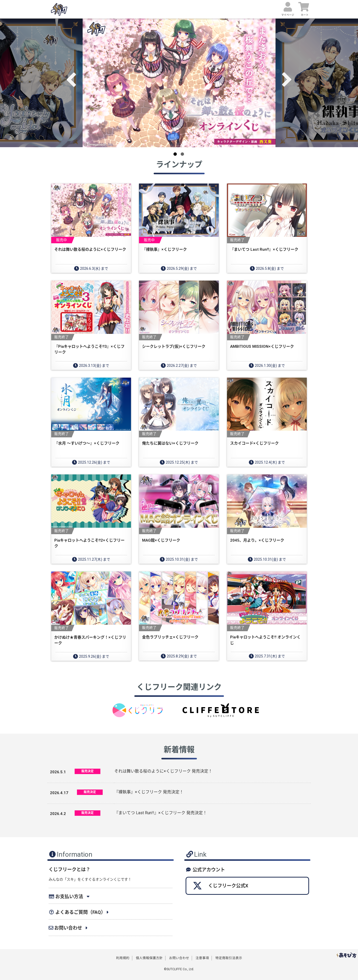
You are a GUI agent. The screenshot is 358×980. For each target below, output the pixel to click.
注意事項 (202, 958)
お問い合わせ (179, 958)
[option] (179, 83)
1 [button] (175, 154)
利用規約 (123, 958)
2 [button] (182, 154)
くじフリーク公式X (220, 886)
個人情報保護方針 (149, 958)
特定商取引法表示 (229, 958)
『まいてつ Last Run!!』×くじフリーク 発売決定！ (161, 813)
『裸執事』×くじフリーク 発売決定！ (149, 792)
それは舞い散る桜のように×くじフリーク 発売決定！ (163, 771)
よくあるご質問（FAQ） (77, 912)
